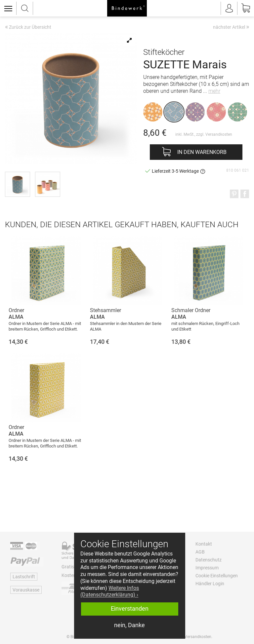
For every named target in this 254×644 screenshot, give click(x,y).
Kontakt (204, 544)
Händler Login (210, 584)
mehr (214, 91)
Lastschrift (24, 577)
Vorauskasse (26, 590)
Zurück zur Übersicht (28, 27)
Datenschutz (209, 560)
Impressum (207, 568)
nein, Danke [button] (129, 625)
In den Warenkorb (202, 152)
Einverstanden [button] (130, 609)
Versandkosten (219, 134)
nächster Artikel (231, 27)
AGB (200, 552)
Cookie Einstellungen (217, 576)
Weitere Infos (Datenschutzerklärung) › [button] (110, 591)
